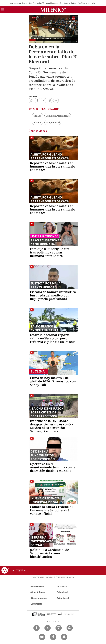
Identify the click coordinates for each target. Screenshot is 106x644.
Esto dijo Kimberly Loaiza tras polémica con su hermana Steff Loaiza (50, 252)
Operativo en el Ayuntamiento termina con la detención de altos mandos (53, 467)
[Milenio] (53, 10)
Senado (37, 116)
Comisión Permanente (58, 116)
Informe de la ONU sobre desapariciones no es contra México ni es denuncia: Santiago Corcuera (52, 426)
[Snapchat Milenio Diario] (64, 637)
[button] (2, 11)
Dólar (25, 3)
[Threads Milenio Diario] (70, 628)
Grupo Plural (53, 122)
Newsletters (38, 586)
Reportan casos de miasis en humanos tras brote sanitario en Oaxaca (53, 166)
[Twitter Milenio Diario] (48, 628)
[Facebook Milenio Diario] (37, 628)
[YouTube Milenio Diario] (42, 637)
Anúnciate (37, 604)
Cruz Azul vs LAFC (36, 3)
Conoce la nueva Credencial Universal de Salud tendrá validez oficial (51, 510)
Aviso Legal (63, 598)
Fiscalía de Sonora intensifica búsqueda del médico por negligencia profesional (53, 295)
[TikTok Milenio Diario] (53, 637)
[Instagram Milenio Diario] (59, 628)
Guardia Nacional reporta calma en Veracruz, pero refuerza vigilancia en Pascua (53, 338)
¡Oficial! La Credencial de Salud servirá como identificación (49, 553)
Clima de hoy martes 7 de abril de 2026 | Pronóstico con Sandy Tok (53, 381)
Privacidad (62, 592)
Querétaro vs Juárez (68, 3)
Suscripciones (39, 598)
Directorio (62, 586)
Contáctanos (38, 592)
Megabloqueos (52, 3)
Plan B (37, 122)
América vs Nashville (87, 3)
